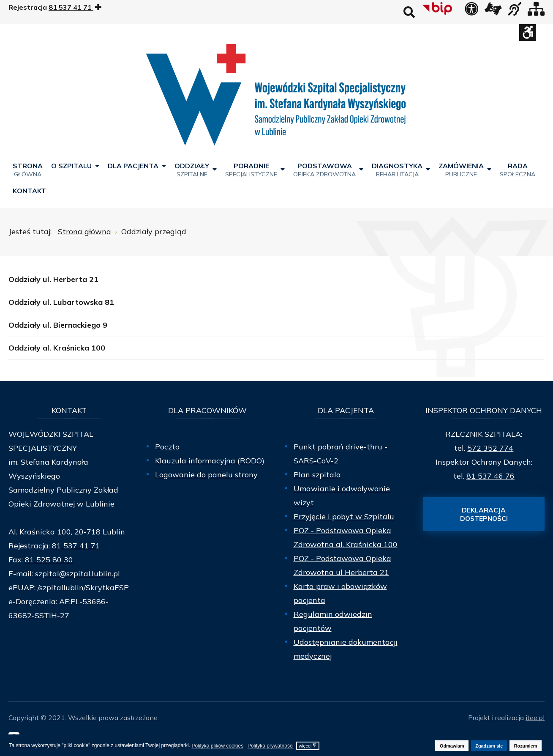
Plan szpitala (317, 475)
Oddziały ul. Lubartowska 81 (61, 302)
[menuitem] (28, 169)
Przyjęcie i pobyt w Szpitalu (344, 516)
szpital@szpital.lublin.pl (78, 574)
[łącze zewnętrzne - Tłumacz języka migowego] (493, 11)
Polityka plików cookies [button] (217, 746)
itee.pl (535, 718)
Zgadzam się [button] (489, 746)
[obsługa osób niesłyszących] (515, 11)
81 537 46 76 (490, 476)
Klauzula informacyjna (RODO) (210, 461)
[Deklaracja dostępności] (471, 11)
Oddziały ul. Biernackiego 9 (58, 325)
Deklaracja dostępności (484, 514)
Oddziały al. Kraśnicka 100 (57, 348)
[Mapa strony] (536, 11)
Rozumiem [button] (526, 746)
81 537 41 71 (76, 546)
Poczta (168, 447)
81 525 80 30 (49, 560)
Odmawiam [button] (452, 746)
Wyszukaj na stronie (409, 12)
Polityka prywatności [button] (271, 746)
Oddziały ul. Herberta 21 (53, 279)
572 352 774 (490, 448)
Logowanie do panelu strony (206, 475)
